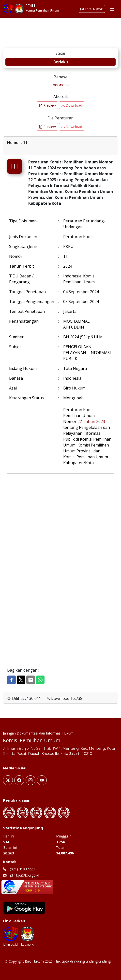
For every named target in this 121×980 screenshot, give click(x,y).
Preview (47, 105)
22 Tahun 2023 (91, 421)
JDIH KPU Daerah (92, 9)
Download (72, 105)
